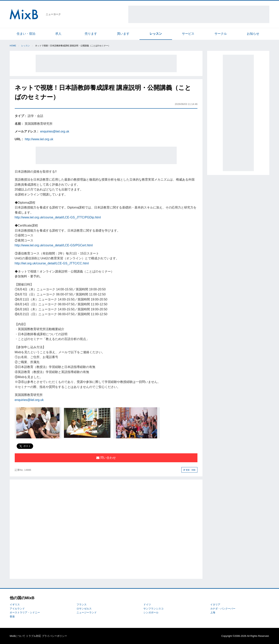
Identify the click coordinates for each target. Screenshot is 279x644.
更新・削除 (189, 470)
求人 (58, 34)
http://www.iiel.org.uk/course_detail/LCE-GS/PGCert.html (54, 245)
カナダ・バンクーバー (223, 609)
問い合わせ (106, 458)
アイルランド (17, 609)
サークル (221, 34)
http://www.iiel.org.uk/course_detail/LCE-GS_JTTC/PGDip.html (58, 217)
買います (123, 34)
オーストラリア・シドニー (25, 612)
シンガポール (151, 612)
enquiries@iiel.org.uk (55, 131)
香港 (12, 617)
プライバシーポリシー (54, 636)
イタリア (215, 605)
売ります (91, 34)
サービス (188, 34)
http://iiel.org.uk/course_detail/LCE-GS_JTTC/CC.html (52, 263)
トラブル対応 (34, 636)
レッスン (156, 34)
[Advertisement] (199, 14)
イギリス (15, 605)
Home (13, 46)
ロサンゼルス (84, 609)
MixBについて (17, 636)
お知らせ (253, 34)
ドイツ (147, 605)
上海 (213, 612)
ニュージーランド (87, 612)
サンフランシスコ (153, 609)
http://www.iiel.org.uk (39, 139)
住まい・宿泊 (26, 34)
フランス (82, 605)
